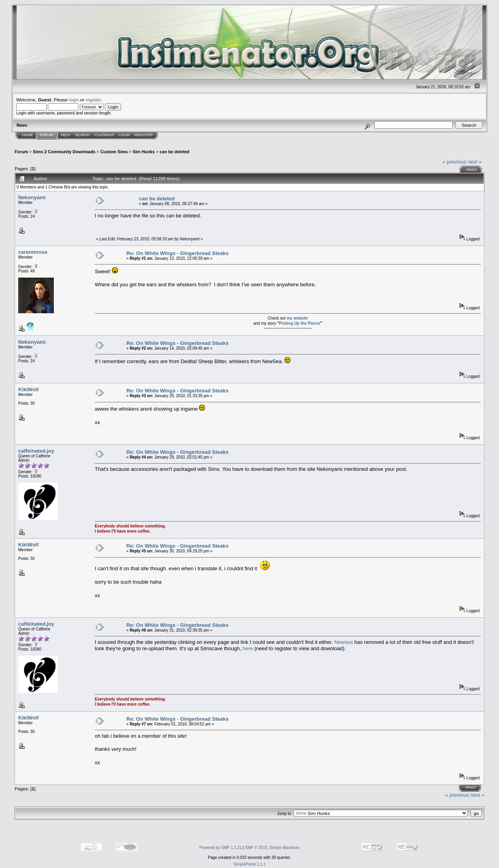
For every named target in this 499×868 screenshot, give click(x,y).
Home (28, 135)
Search (83, 135)
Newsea (344, 642)
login (74, 100)
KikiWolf (28, 389)
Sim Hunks (144, 152)
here (248, 648)
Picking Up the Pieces (300, 323)
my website (297, 318)
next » (475, 162)
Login (124, 135)
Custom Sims (114, 152)
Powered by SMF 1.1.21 (221, 848)
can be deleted (174, 152)
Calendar (104, 135)
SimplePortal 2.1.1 (250, 864)
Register (144, 135)
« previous (454, 162)
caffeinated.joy (36, 451)
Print (471, 170)
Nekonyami (32, 197)
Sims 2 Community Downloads (64, 152)
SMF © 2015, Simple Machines (272, 848)
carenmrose (33, 252)
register (93, 100)
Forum (46, 135)
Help (66, 135)
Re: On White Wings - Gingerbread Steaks (177, 253)
